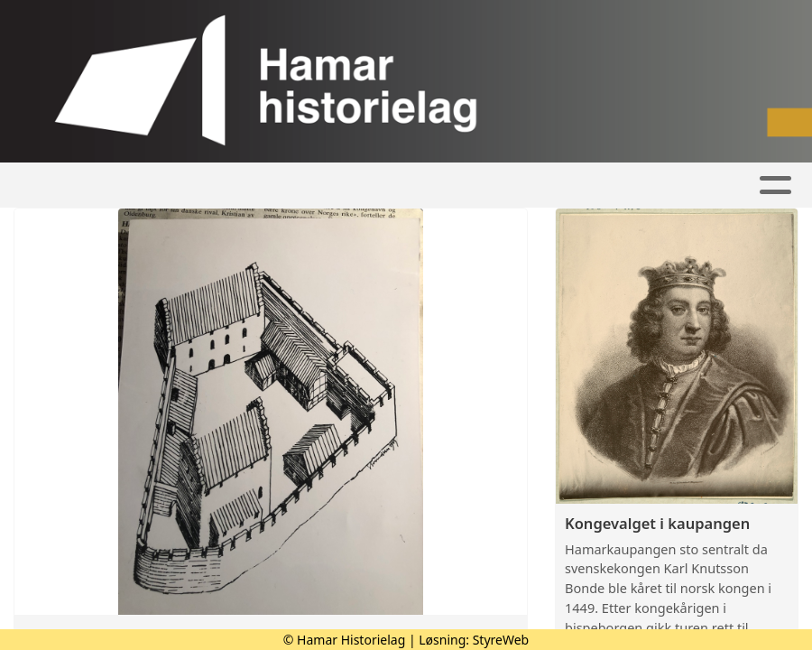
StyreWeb (501, 640)
